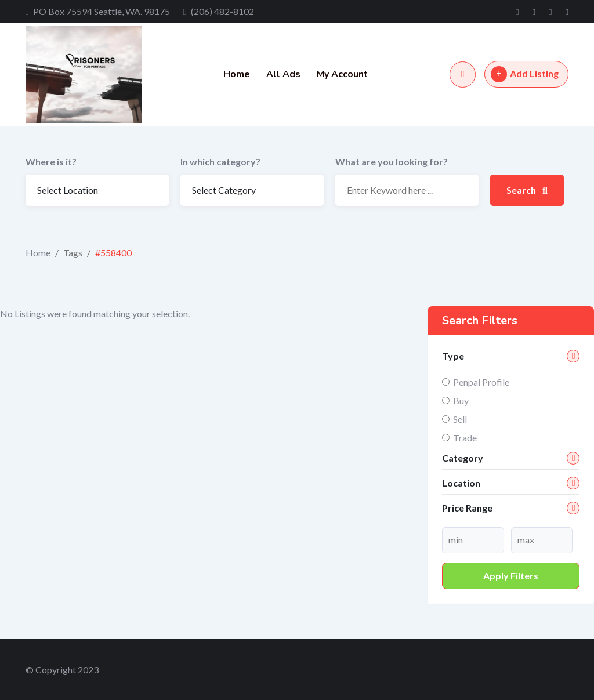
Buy (461, 400)
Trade (465, 438)
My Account (342, 74)
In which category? (220, 162)
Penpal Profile (481, 382)
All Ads (283, 74)
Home (237, 74)
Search (527, 190)
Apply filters (511, 576)
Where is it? (51, 162)
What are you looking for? (392, 162)
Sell (460, 419)
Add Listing (525, 74)
